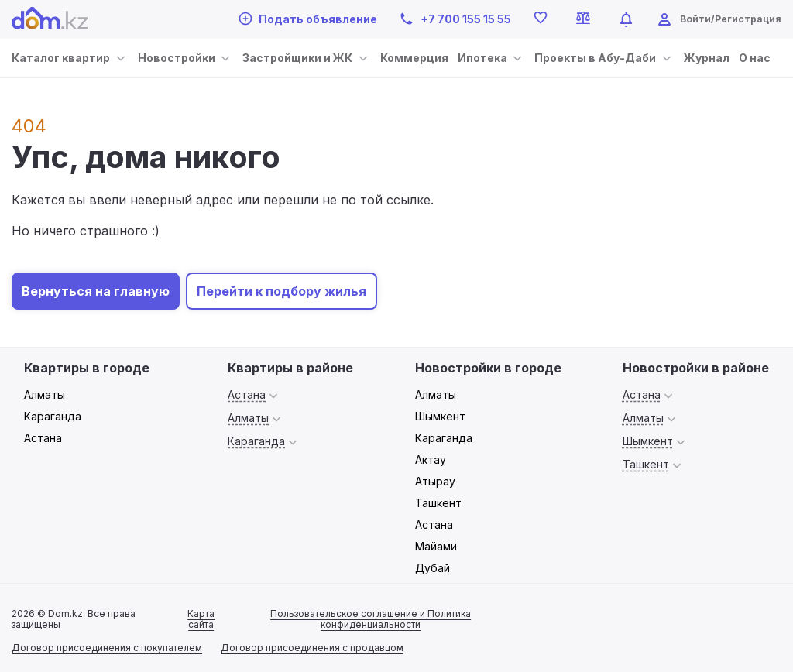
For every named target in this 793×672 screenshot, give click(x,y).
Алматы (45, 394)
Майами (436, 546)
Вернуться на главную (96, 291)
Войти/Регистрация (731, 19)
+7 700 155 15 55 (455, 19)
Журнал (707, 58)
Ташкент (438, 503)
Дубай (433, 568)
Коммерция (414, 58)
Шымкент (440, 416)
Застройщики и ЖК (297, 58)
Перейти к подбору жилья (281, 291)
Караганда (53, 416)
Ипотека (482, 58)
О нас (755, 58)
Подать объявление (308, 19)
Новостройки (177, 58)
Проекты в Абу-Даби (595, 58)
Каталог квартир (61, 58)
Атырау (435, 481)
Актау (431, 459)
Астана (43, 438)
